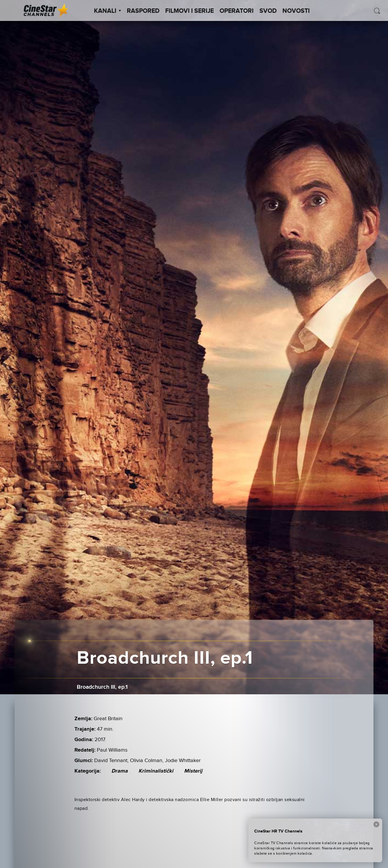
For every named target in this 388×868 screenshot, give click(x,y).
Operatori (237, 11)
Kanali (107, 11)
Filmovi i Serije (189, 11)
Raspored (143, 11)
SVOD (268, 11)
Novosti (296, 11)
